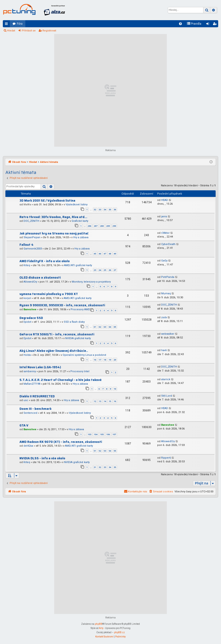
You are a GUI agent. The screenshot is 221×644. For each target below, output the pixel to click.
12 (95, 401)
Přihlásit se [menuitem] (209, 25)
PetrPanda (168, 277)
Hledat (11, 31)
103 (90, 434)
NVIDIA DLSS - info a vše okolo (42, 458)
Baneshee (30, 309)
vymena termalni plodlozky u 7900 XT (49, 294)
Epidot (27, 322)
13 (100, 401)
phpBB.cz (119, 632)
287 (96, 226)
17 (100, 360)
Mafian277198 (32, 384)
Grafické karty (80, 221)
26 (110, 270)
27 (115, 270)
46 (100, 254)
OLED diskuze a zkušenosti (40, 278)
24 (100, 270)
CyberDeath (168, 244)
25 (105, 270)
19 (110, 360)
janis (164, 217)
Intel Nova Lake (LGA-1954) (40, 367)
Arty (101, 628)
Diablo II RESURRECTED (37, 396)
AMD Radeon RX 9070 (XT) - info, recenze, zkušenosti (61, 442)
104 (96, 434)
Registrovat (49, 31)
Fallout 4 (27, 245)
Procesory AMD (80, 309)
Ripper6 (166, 458)
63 (105, 327)
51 (95, 451)
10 (115, 389)
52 (100, 451)
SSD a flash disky (74, 322)
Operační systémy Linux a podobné (84, 355)
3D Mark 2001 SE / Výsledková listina (47, 201)
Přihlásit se (29, 31)
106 (108, 434)
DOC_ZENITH (31, 221)
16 (95, 360)
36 (115, 209)
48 (110, 254)
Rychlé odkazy (7, 25)
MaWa (27, 205)
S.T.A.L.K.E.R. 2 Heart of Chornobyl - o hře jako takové (61, 380)
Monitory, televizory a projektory (91, 282)
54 (110, 451)
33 (100, 209)
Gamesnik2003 (33, 249)
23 (95, 270)
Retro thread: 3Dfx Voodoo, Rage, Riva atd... (53, 217)
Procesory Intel (80, 371)
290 (114, 226)
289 (108, 226)
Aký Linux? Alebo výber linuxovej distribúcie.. (54, 351)
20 (115, 360)
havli (164, 350)
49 (115, 254)
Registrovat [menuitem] (216, 25)
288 (102, 226)
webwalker (168, 334)
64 (110, 327)
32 (95, 209)
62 (100, 327)
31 (95, 467)
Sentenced (30, 413)
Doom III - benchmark (36, 409)
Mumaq (166, 293)
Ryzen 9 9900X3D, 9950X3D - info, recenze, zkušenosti (62, 305)
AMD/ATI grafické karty (78, 265)
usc (26, 400)
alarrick (166, 379)
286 (90, 226)
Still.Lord (167, 396)
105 (102, 434)
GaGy (164, 261)
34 (105, 209)
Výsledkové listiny (77, 205)
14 (105, 401)
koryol (27, 298)
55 (115, 451)
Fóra (20, 24)
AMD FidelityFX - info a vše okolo (45, 261)
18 (105, 360)
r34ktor (165, 233)
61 (95, 327)
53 (105, 451)
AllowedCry (30, 282)
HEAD (165, 200)
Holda (27, 355)
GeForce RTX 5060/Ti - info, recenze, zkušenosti (57, 334)
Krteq (27, 265)
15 (110, 401)
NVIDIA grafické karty (78, 338)
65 (115, 327)
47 (105, 254)
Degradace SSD (31, 318)
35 (110, 209)
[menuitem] (180, 24)
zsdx (164, 317)
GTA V (24, 425)
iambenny (30, 371)
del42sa (28, 446)
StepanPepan (32, 237)
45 (95, 254)
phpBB (99, 624)
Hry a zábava (81, 237)
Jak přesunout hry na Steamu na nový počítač (54, 233)
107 (114, 434)
